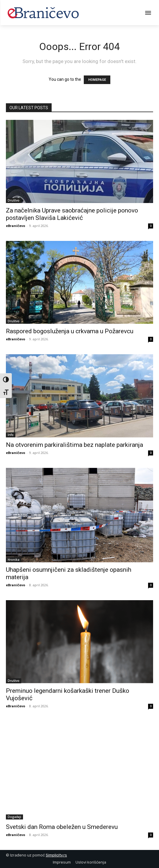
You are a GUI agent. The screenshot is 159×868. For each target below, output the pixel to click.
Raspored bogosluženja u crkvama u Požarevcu (70, 331)
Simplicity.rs (56, 855)
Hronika (14, 560)
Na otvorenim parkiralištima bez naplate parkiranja (74, 445)
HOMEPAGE (97, 80)
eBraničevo (15, 226)
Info (11, 435)
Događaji (14, 817)
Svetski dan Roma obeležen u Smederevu (62, 827)
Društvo (14, 200)
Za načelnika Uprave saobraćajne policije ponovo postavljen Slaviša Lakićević (72, 214)
